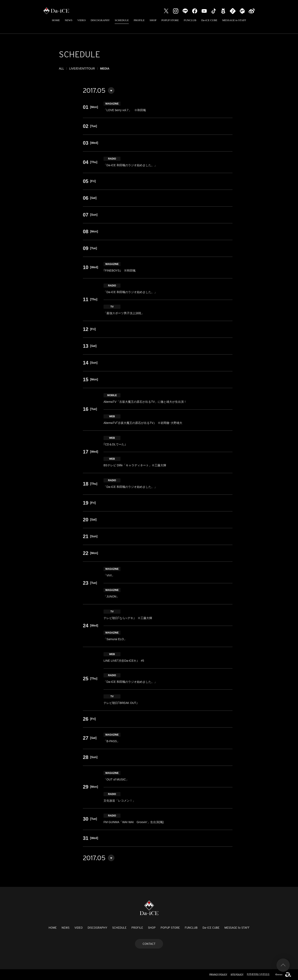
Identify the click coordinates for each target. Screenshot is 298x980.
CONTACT (149, 944)
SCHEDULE (122, 20)
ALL (61, 69)
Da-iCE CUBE (209, 20)
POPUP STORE (170, 20)
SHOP (153, 20)
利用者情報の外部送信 (258, 974)
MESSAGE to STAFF (234, 20)
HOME (56, 20)
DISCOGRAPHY (100, 20)
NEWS (69, 20)
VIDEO (81, 20)
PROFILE (139, 20)
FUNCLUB (190, 20)
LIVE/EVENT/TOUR (82, 69)
